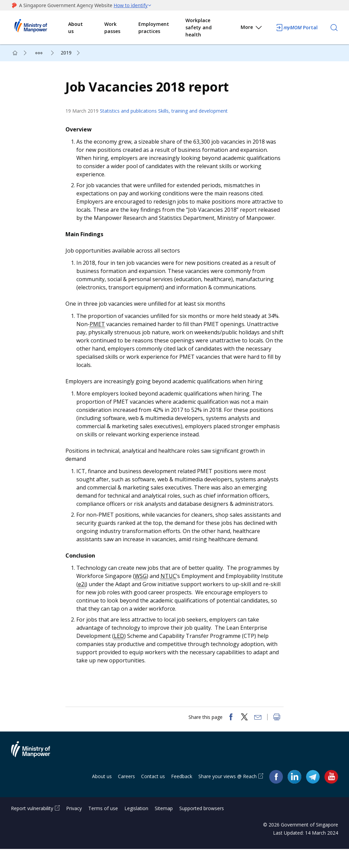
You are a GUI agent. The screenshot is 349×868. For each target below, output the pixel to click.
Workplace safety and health (199, 27)
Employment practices (154, 28)
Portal (297, 28)
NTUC (172, 590)
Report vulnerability (32, 827)
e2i (108, 598)
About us (75, 28)
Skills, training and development (196, 116)
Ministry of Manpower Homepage (40, 28)
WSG (144, 590)
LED (122, 649)
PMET (101, 338)
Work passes (112, 28)
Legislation (136, 827)
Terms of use (103, 827)
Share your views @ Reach (227, 795)
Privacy (74, 827)
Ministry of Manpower (36, 772)
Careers (126, 795)
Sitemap (164, 827)
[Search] (334, 28)
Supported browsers (202, 827)
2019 (66, 53)
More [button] (252, 28)
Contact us (153, 795)
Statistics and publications (132, 116)
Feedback (182, 795)
